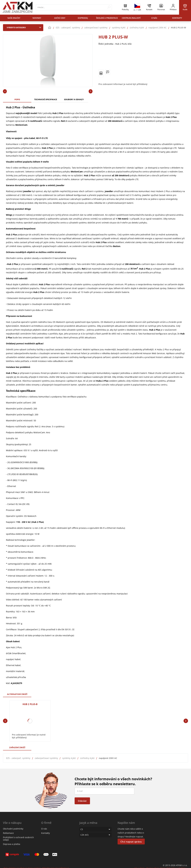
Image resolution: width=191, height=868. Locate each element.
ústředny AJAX (87, 758)
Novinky (37, 18)
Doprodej (83, 18)
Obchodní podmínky (13, 829)
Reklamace (8, 833)
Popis (17, 99)
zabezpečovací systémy (46, 758)
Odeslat (82, 801)
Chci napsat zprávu (131, 842)
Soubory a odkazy (74, 99)
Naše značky (14, 18)
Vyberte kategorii (25, 27)
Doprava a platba (12, 844)
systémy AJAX (69, 758)
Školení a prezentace (107, 18)
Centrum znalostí (131, 18)
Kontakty (177, 18)
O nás (154, 18)
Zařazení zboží (17, 747)
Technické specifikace (46, 99)
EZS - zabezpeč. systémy (18, 758)
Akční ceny (60, 18)
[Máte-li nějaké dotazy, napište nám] (108, 72)
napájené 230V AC (108, 758)
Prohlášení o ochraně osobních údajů (18, 839)
